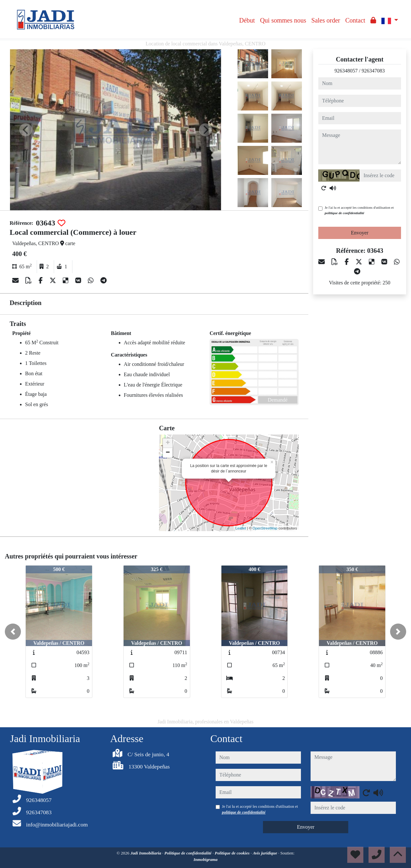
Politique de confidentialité (189, 853)
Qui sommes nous (283, 20)
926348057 (346, 71)
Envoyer (360, 233)
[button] (13, 632)
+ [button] (168, 443)
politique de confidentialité (345, 213)
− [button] (168, 453)
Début (247, 20)
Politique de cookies (233, 853)
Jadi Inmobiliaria (146, 853)
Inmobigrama (205, 859)
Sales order (326, 20)
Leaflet (241, 528)
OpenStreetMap (265, 528)
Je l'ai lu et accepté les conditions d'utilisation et (359, 210)
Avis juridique (265, 853)
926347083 (373, 71)
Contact (355, 20)
